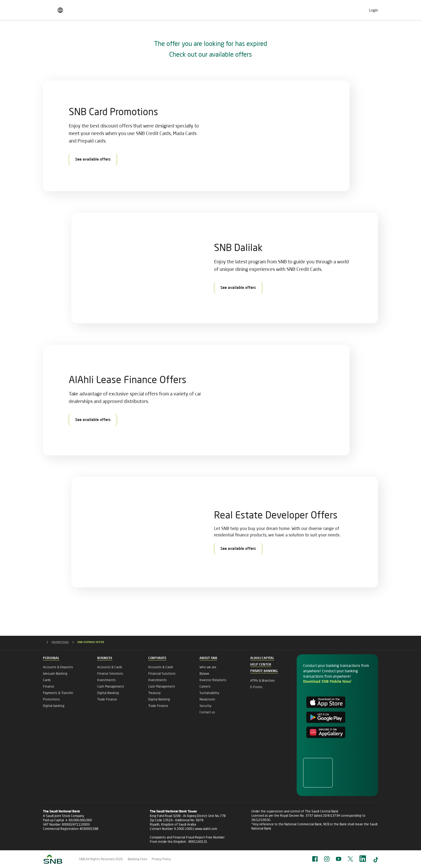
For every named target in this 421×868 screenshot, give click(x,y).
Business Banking (113, 33)
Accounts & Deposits (58, 667)
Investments (106, 680)
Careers (300, 8)
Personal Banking (64, 33)
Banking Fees (138, 859)
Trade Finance (107, 699)
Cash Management (111, 686)
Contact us (207, 712)
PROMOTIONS (64, 642)
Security (205, 706)
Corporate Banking (163, 33)
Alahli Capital (262, 658)
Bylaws (204, 673)
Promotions (51, 699)
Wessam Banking (55, 673)
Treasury (154, 693)
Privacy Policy (161, 859)
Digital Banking (108, 693)
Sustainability (209, 693)
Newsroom (207, 699)
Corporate (157, 658)
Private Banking (275, 33)
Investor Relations (213, 680)
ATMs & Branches (263, 680)
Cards (47, 680)
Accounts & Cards (110, 667)
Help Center (261, 665)
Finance (49, 686)
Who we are (208, 667)
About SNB (362, 33)
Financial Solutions (162, 673)
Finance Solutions (110, 673)
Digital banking (54, 706)
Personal (51, 658)
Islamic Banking (321, 33)
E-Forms (256, 687)
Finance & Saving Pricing (69, 9)
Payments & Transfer (58, 693)
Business (105, 658)
